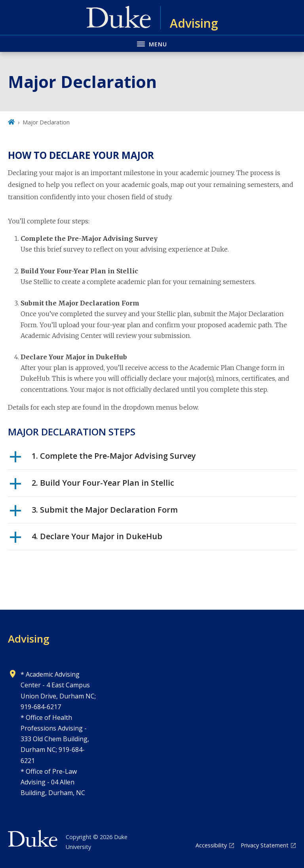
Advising (29, 639)
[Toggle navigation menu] (152, 43)
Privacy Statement (265, 845)
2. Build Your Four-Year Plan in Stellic (92, 486)
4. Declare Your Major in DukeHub (86, 539)
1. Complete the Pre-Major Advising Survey (103, 459)
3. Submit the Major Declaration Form (94, 513)
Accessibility (211, 845)
